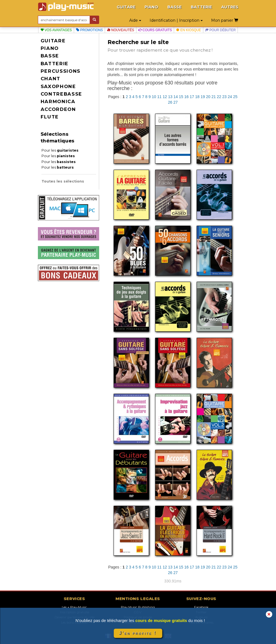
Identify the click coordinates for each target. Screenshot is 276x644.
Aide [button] (135, 20)
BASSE (174, 7)
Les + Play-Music (74, 607)
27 (175, 102)
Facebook (201, 607)
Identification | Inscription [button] (176, 20)
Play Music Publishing (138, 607)
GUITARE (126, 7)
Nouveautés (120, 30)
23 (224, 97)
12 (165, 97)
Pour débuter (221, 30)
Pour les (60, 150)
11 (159, 97)
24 (230, 97)
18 (197, 97)
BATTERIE (201, 7)
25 (235, 97)
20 (208, 97)
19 (203, 97)
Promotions (90, 30)
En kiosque (188, 30)
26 (170, 102)
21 (214, 97)
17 (192, 97)
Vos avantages (56, 30)
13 (170, 97)
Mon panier (225, 20)
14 (176, 97)
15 (181, 97)
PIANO (151, 7)
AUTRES (230, 7)
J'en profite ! (138, 633)
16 (187, 97)
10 (154, 97)
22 (219, 97)
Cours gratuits (155, 30)
